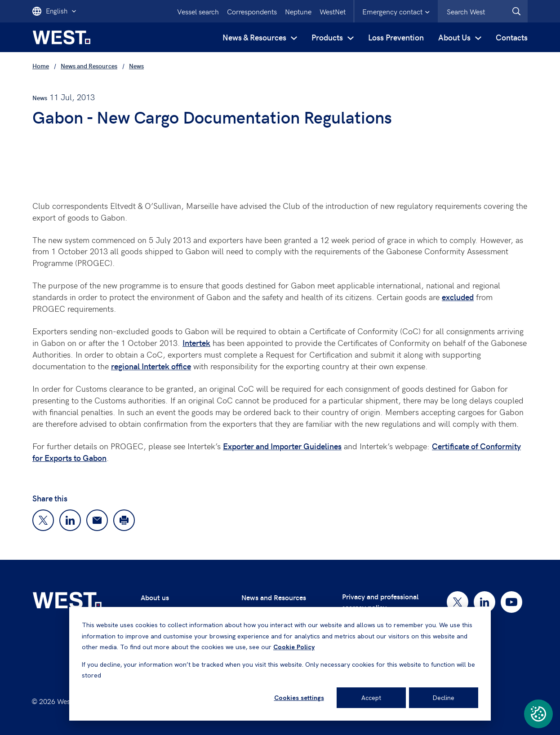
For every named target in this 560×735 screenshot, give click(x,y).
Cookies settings (299, 698)
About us (155, 597)
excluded (458, 297)
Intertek (196, 343)
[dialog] (280, 664)
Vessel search (198, 11)
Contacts (512, 37)
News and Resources (274, 597)
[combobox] (483, 11)
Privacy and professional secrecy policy (380, 602)
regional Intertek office (151, 366)
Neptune (298, 11)
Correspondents (252, 11)
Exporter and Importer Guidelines (282, 446)
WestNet (333, 11)
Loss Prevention (396, 37)
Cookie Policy (294, 647)
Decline (444, 698)
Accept (371, 698)
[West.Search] (516, 11)
